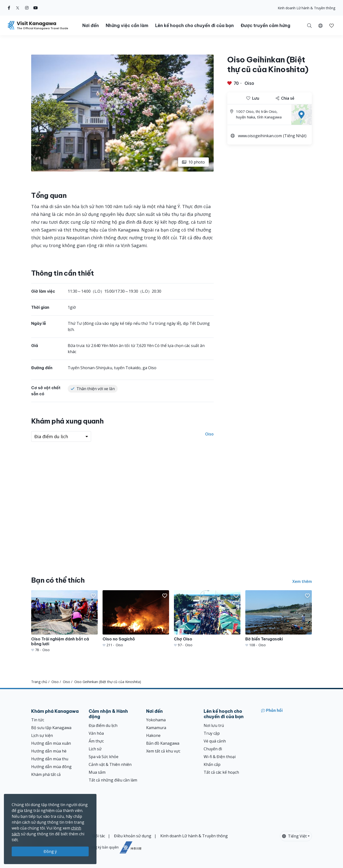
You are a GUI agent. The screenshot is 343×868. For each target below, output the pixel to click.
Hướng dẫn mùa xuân (51, 743)
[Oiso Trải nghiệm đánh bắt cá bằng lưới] (64, 621)
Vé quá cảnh (215, 741)
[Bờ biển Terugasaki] (279, 619)
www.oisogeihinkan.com (260, 136)
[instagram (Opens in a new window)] (27, 8)
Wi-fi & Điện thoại (220, 757)
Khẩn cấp (212, 764)
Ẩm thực (96, 741)
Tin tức (38, 720)
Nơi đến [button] (91, 25)
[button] (320, 25)
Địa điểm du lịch (103, 725)
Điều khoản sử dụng (133, 836)
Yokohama (156, 720)
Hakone (153, 735)
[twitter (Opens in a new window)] (18, 8)
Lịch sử (95, 749)
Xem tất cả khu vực (163, 751)
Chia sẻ (285, 98)
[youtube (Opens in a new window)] (36, 8)
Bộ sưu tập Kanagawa (51, 728)
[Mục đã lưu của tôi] (332, 25)
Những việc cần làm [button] (127, 25)
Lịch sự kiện (42, 735)
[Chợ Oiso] (207, 619)
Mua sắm (97, 772)
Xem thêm (302, 581)
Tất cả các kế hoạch (221, 772)
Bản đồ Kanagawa (163, 743)
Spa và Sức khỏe (104, 757)
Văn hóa (96, 733)
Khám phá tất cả (46, 774)
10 (193, 162)
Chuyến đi (213, 749)
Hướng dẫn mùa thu (50, 759)
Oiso (249, 83)
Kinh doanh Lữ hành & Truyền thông (306, 8)
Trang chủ (39, 682)
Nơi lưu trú (214, 725)
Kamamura (156, 728)
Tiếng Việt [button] (294, 836)
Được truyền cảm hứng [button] (266, 25)
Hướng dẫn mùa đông (51, 767)
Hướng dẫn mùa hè (49, 751)
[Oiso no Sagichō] (136, 619)
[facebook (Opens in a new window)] (9, 8)
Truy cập (212, 733)
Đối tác (99, 836)
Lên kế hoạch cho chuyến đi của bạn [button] (195, 25)
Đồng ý (50, 851)
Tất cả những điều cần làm (113, 780)
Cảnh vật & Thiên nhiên (110, 764)
